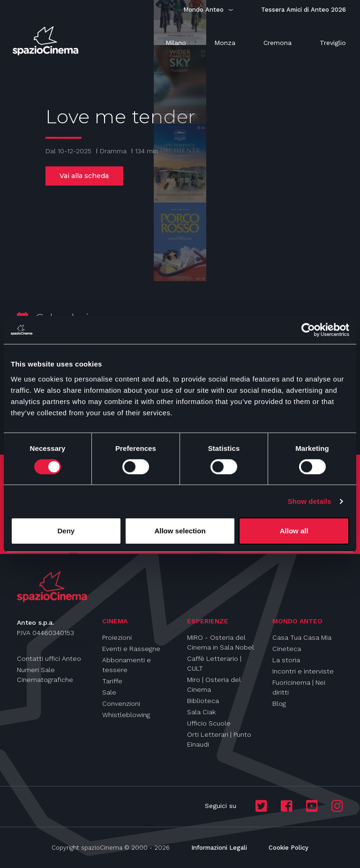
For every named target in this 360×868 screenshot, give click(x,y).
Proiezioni (117, 637)
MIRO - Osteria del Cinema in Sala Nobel (221, 642)
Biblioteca (203, 701)
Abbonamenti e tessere (127, 665)
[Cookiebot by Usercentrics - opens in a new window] (308, 330)
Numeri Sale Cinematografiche (45, 675)
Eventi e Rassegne (131, 649)
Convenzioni (121, 703)
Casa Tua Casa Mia (302, 637)
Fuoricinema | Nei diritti (299, 687)
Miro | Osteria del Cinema (214, 685)
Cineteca (287, 649)
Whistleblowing (126, 715)
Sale (109, 692)
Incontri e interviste (303, 671)
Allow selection (180, 531)
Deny (66, 531)
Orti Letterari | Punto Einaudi (219, 739)
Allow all (294, 531)
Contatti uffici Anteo (49, 658)
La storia (286, 660)
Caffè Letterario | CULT (214, 663)
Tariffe (112, 681)
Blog (279, 703)
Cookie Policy (289, 848)
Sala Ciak (201, 712)
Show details (310, 501)
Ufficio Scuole (209, 723)
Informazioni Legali (219, 848)
